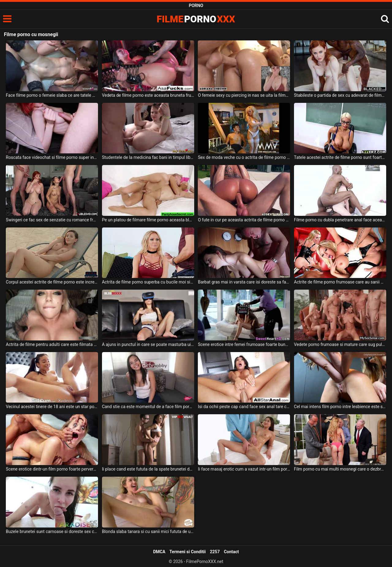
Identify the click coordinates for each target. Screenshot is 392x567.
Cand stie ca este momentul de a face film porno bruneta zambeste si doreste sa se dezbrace (148, 407)
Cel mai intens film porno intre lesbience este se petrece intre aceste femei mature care (340, 407)
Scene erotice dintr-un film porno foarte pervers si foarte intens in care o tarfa (52, 469)
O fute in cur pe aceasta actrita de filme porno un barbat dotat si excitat (244, 220)
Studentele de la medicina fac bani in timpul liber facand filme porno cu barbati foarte (148, 157)
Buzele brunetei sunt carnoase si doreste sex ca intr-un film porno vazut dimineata (52, 531)
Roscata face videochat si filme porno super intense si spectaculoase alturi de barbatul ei (52, 157)
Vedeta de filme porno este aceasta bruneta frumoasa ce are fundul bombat (148, 95)
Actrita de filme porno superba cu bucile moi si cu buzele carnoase (148, 282)
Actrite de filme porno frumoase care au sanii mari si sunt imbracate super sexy (340, 282)
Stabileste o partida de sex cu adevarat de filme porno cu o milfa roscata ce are (340, 95)
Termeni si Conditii (187, 552)
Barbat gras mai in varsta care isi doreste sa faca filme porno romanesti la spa (244, 282)
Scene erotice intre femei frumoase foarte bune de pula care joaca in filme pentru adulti (244, 344)
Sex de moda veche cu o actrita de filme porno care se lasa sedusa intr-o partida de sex (244, 157)
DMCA (159, 552)
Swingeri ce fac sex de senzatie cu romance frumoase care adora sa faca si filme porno (52, 220)
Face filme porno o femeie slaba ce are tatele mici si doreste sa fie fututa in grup (52, 95)
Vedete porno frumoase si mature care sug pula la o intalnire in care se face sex (340, 344)
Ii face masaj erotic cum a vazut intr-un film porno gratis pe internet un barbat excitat (244, 469)
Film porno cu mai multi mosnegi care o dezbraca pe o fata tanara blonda (340, 469)
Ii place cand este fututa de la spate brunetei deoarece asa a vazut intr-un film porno (148, 469)
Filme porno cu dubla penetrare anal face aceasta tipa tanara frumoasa (340, 220)
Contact (231, 552)
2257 (215, 552)
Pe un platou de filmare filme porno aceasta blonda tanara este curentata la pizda (148, 220)
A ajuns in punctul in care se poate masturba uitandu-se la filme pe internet (148, 344)
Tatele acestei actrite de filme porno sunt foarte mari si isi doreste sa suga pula (340, 157)
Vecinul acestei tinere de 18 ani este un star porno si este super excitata (52, 407)
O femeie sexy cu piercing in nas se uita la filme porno (244, 95)
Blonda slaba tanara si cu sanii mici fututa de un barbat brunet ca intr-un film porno (148, 531)
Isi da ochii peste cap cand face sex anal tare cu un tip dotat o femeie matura (244, 407)
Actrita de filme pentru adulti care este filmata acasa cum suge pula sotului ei (52, 344)
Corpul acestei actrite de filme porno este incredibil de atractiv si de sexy (52, 282)
